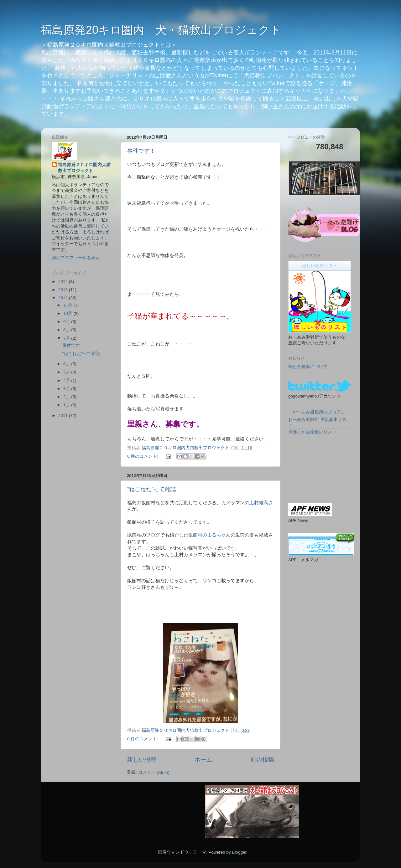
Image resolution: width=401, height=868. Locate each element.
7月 (67, 338)
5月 (67, 372)
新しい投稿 (142, 760)
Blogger (239, 852)
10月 (68, 313)
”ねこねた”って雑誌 (152, 489)
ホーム (203, 760)
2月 (67, 397)
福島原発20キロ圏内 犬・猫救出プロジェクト (161, 30)
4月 (67, 380)
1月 (67, 405)
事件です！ (141, 151)
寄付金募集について (308, 367)
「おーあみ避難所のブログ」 (317, 412)
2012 (64, 298)
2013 (64, 290)
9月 (67, 322)
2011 (64, 416)
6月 (67, 364)
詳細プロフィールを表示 (76, 258)
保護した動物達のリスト (312, 432)
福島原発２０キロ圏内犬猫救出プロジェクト (84, 168)
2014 (64, 282)
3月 (67, 389)
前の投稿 (262, 760)
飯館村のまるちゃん (209, 535)
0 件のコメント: (143, 456)
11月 (68, 305)
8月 (67, 330)
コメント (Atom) (154, 772)
